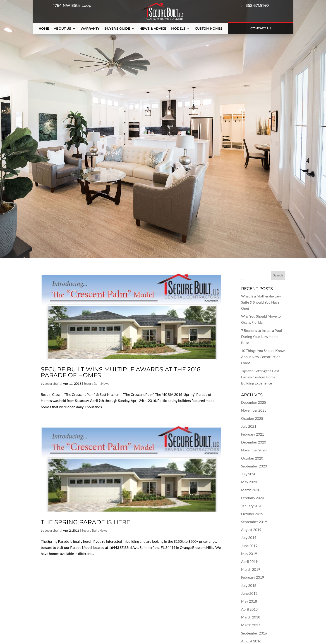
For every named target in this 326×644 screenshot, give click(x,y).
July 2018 (249, 585)
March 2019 (251, 569)
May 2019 (249, 553)
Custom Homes (209, 29)
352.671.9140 (255, 5)
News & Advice (153, 29)
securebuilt (53, 383)
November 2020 (254, 450)
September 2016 (254, 633)
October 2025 (252, 418)
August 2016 (251, 641)
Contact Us (261, 28)
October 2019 (252, 514)
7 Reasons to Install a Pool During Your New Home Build (261, 336)
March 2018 (251, 617)
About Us (62, 29)
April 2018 (249, 609)
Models (178, 29)
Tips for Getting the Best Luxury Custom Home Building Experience (260, 377)
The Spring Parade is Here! (86, 522)
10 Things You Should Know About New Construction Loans (263, 357)
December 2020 (254, 442)
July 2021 (249, 426)
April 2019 (249, 561)
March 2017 (251, 625)
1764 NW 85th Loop (71, 5)
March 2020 (251, 490)
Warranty (90, 29)
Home (44, 29)
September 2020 (254, 466)
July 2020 (249, 474)
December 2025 (254, 402)
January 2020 (252, 506)
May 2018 (249, 601)
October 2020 (252, 458)
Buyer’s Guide (117, 29)
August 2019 (251, 530)
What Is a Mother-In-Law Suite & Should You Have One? (261, 302)
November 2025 (254, 410)
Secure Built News (96, 383)
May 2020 (249, 482)
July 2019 (249, 537)
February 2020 (253, 498)
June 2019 (249, 546)
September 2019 (254, 522)
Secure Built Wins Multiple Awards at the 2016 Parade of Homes (121, 372)
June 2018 (249, 593)
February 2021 (253, 434)
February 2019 (253, 577)
